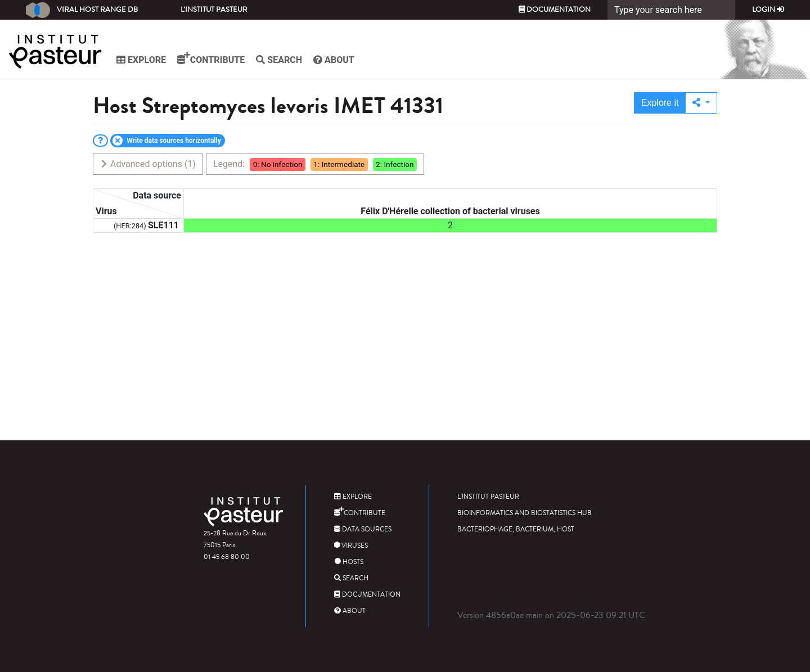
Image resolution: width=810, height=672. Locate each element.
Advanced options (148, 164)
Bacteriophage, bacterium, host (516, 529)
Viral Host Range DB (82, 10)
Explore (141, 60)
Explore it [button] (660, 103)
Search (279, 60)
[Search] (671, 10)
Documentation (555, 10)
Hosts (349, 562)
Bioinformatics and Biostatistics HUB (525, 513)
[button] (701, 103)
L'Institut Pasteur (214, 10)
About (334, 60)
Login (768, 10)
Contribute (211, 58)
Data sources (363, 529)
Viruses (351, 546)
